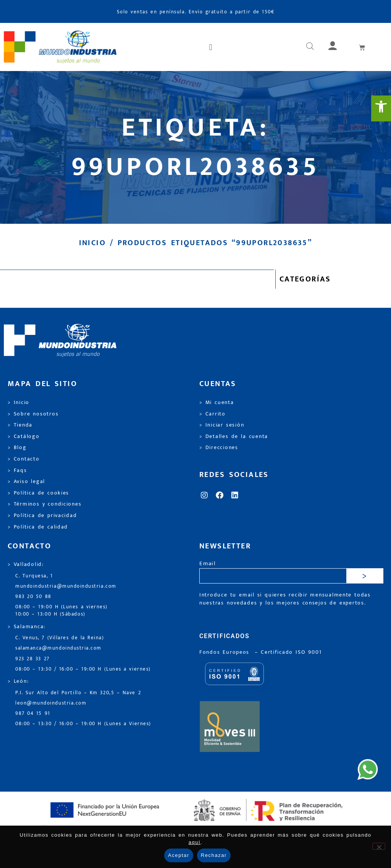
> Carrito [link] (212, 414)
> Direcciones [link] (219, 448)
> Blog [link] (17, 448)
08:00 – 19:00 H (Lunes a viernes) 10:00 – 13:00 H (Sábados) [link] (61, 611)
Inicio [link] (92, 243)
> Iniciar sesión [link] (222, 425)
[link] (381, 108)
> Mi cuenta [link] (217, 402)
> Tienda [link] (20, 425)
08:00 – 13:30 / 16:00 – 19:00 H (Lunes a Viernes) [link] (83, 724)
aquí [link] (195, 842)
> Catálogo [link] (24, 436)
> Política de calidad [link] (38, 527)
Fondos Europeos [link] (226, 652)
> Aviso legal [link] (26, 482)
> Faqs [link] (17, 470)
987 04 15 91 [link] (33, 714)
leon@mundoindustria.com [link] (51, 703)
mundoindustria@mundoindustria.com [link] (66, 586)
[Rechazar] (379, 846)
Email (208, 564)
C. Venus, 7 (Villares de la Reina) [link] (60, 638)
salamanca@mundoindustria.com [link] (58, 648)
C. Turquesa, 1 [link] (34, 576)
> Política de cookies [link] (38, 493)
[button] (211, 47)
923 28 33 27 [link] (32, 659)
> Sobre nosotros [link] (33, 414)
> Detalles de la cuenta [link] (234, 436)
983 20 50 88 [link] (33, 597)
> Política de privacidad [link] (42, 516)
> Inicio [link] (19, 402)
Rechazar (214, 855)
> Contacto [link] (24, 459)
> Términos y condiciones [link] (44, 504)
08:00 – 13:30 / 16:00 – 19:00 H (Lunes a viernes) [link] (83, 669)
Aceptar (179, 855)
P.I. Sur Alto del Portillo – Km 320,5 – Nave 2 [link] (78, 693)
